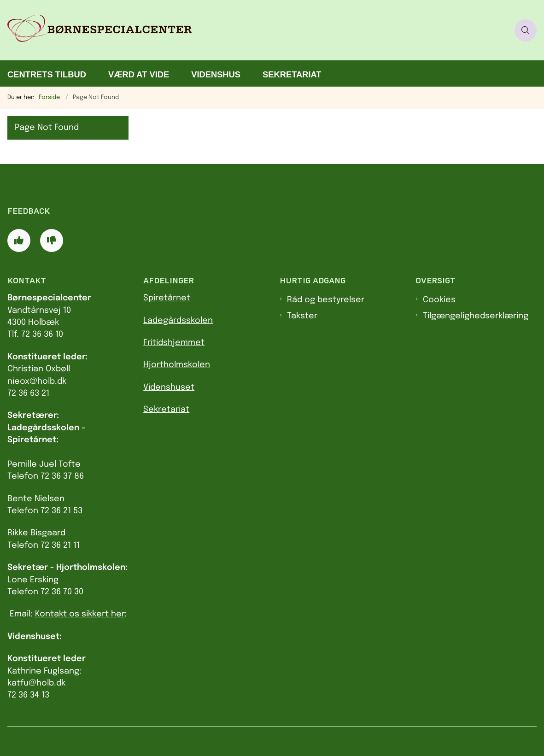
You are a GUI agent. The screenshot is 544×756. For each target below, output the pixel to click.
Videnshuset (169, 387)
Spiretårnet (167, 298)
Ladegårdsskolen (178, 321)
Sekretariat (292, 74)
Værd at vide (139, 74)
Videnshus (216, 74)
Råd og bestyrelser (326, 300)
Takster (302, 316)
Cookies (439, 300)
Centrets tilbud (47, 74)
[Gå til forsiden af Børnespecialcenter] (254, 30)
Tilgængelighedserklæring (476, 316)
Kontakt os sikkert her (80, 614)
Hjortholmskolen (177, 365)
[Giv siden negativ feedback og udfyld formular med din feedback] (52, 240)
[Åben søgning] (526, 30)
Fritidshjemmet (174, 343)
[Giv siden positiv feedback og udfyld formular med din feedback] (19, 240)
